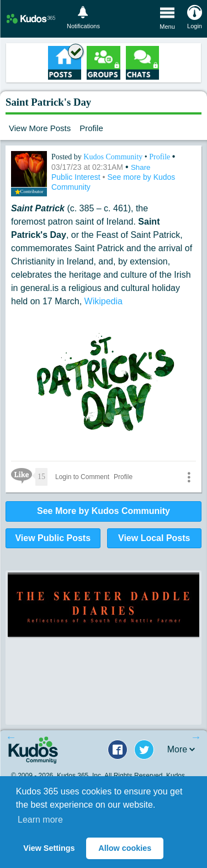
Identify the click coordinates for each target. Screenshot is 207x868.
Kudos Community (114, 157)
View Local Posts (154, 538)
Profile (91, 128)
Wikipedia (104, 301)
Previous (11, 737)
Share (141, 167)
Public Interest (77, 177)
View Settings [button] (49, 848)
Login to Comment (82, 477)
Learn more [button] (40, 820)
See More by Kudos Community (104, 511)
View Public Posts (53, 538)
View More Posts (40, 128)
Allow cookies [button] (125, 848)
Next (196, 737)
